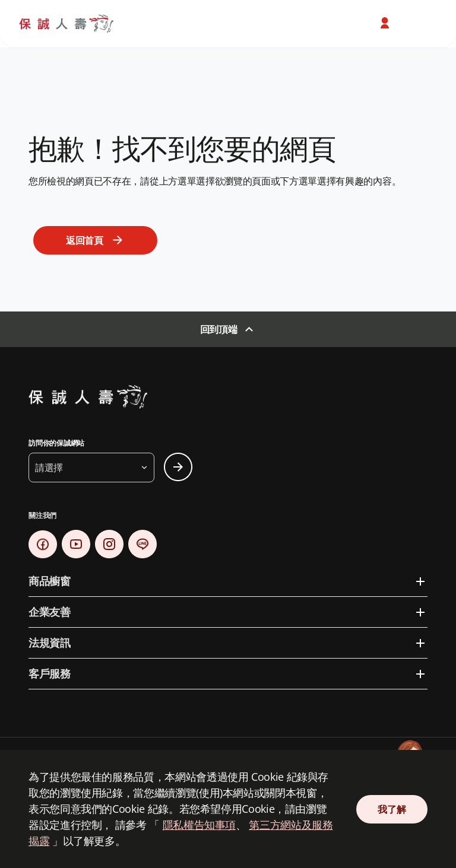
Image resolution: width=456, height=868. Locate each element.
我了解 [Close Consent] (392, 809)
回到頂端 (219, 329)
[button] (91, 468)
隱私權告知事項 (199, 825)
